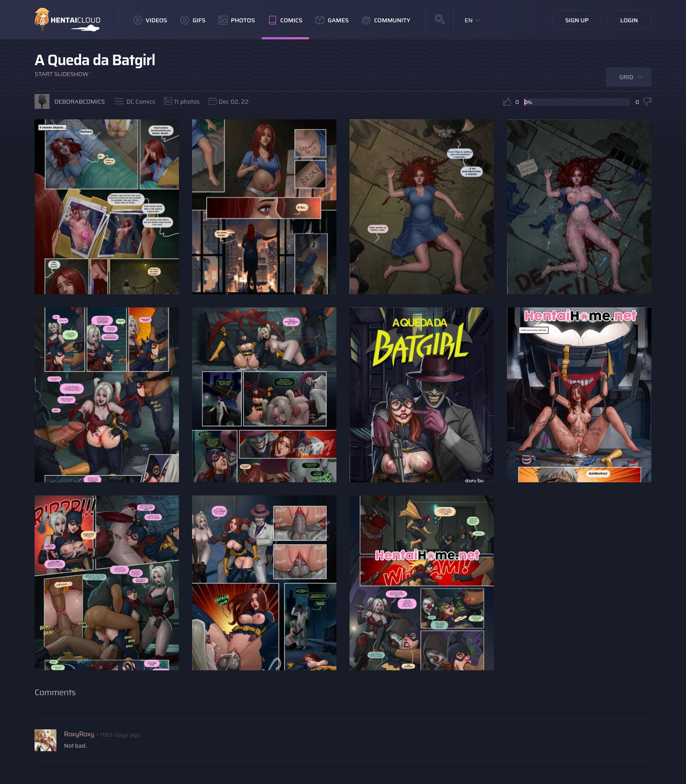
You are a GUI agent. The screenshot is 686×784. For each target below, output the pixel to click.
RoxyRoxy (79, 734)
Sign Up (577, 20)
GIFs (193, 20)
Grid (626, 77)
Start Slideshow (61, 74)
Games (332, 20)
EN (469, 20)
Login (629, 20)
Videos (150, 20)
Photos (237, 20)
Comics (285, 20)
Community (386, 20)
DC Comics (141, 101)
